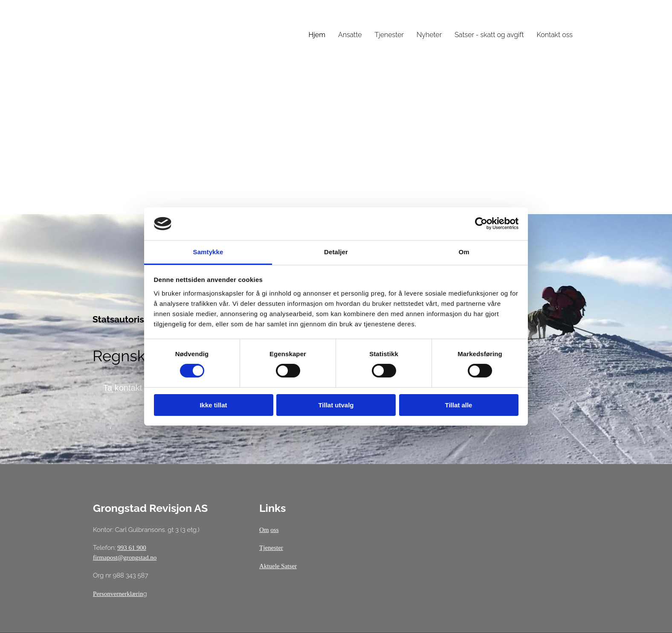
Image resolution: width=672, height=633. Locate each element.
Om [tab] (464, 252)
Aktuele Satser (278, 566)
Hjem (317, 35)
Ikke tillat (213, 405)
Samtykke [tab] (208, 252)
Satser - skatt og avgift (489, 35)
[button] (123, 388)
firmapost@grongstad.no (125, 558)
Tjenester (389, 35)
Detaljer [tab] (336, 252)
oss (274, 530)
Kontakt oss (555, 35)
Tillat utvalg (336, 405)
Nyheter (429, 35)
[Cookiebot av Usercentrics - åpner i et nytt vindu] (481, 224)
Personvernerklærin (118, 594)
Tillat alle (459, 405)
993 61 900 (132, 548)
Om (264, 530)
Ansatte (350, 35)
